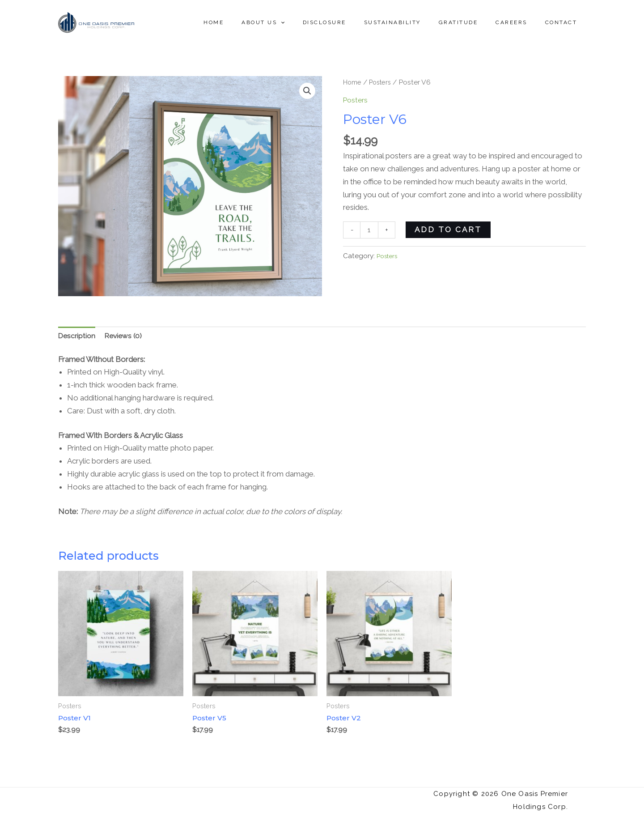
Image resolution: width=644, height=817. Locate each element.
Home (260, 22)
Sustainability (417, 22)
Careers (522, 22)
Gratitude (476, 22)
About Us (302, 22)
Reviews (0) (127, 337)
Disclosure (357, 22)
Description (78, 337)
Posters (384, 82)
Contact (565, 22)
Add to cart (450, 230)
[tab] (78, 337)
